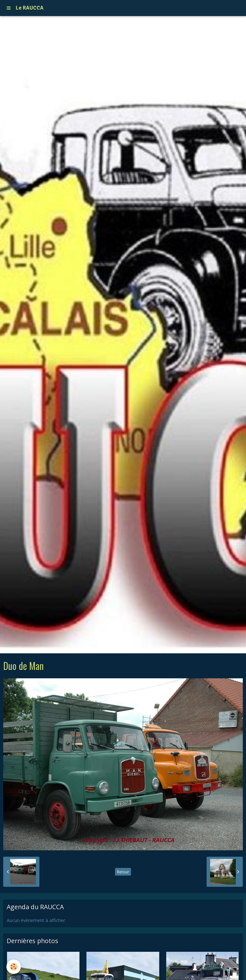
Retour (123, 872)
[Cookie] (14, 967)
